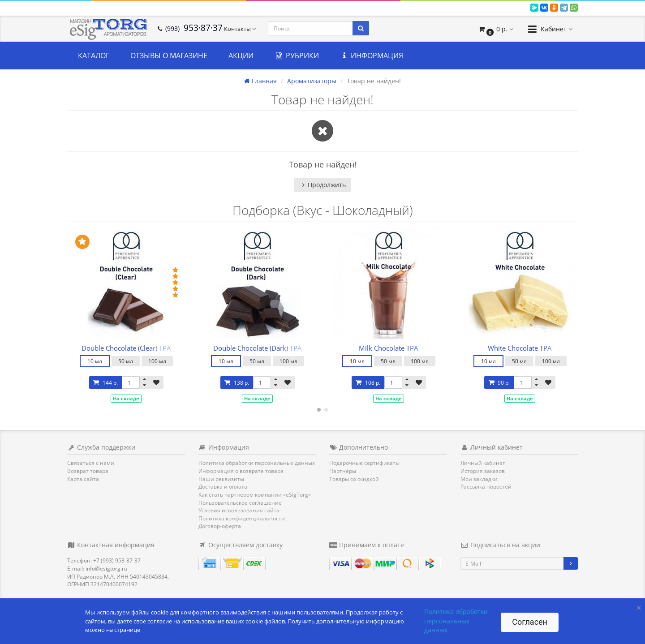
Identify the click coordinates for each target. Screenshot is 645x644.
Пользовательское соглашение (240, 503)
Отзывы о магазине (169, 56)
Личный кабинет (483, 463)
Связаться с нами (91, 463)
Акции (241, 56)
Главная (260, 81)
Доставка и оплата (223, 487)
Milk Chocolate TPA (389, 348)
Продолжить (323, 185)
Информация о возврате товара (241, 471)
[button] (496, 29)
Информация (372, 56)
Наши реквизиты (221, 479)
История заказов (483, 471)
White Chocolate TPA (520, 348)
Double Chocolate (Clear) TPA (126, 348)
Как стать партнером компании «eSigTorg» (255, 495)
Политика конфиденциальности (242, 518)
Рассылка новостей (486, 487)
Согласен (530, 622)
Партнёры (343, 471)
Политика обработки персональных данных (257, 463)
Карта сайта (83, 479)
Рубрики (297, 56)
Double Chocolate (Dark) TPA (258, 348)
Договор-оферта (220, 526)
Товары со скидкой (354, 479)
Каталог (94, 56)
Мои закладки (479, 479)
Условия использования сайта (239, 510)
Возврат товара (88, 471)
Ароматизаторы (312, 81)
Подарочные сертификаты (364, 463)
